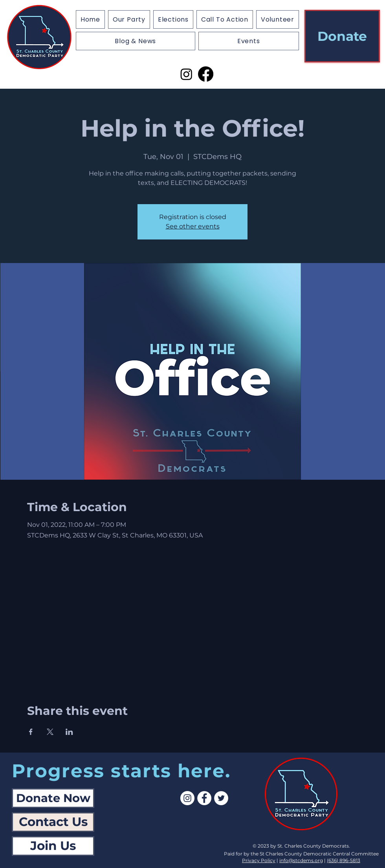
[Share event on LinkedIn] (69, 732)
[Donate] (342, 36)
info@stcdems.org (301, 860)
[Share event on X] (50, 732)
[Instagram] (186, 74)
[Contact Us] (53, 822)
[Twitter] (221, 798)
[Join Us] (53, 846)
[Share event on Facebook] (31, 732)
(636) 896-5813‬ (344, 860)
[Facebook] (206, 74)
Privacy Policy (259, 860)
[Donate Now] (53, 798)
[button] (173, 19)
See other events (193, 226)
